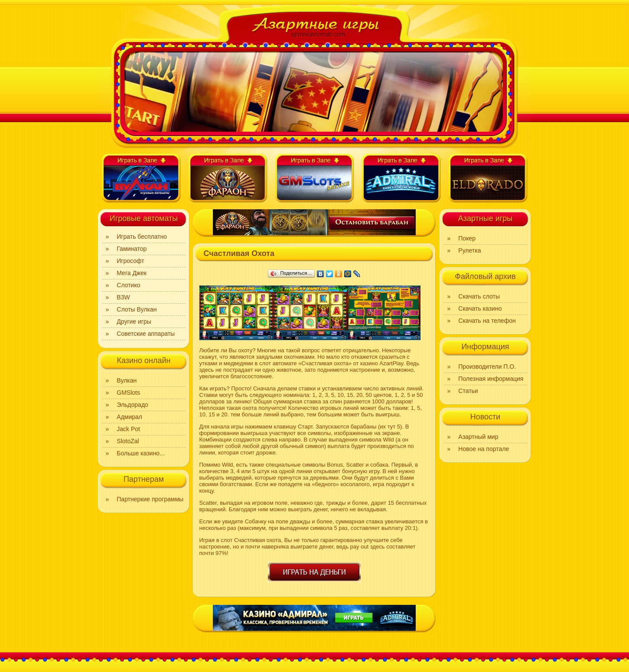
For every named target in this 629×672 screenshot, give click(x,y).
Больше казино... (141, 453)
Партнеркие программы (150, 499)
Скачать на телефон (487, 321)
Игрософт (130, 261)
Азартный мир (478, 437)
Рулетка (469, 250)
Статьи (468, 391)
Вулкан (127, 380)
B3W (123, 297)
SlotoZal (128, 441)
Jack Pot (128, 429)
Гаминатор (132, 249)
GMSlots (128, 393)
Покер (467, 238)
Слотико (128, 285)
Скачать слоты (479, 296)
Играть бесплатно (142, 237)
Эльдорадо (132, 405)
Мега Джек (132, 273)
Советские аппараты (146, 334)
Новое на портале (484, 449)
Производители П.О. (487, 367)
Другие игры (134, 321)
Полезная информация (491, 379)
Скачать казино (480, 308)
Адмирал (129, 417)
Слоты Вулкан (137, 309)
